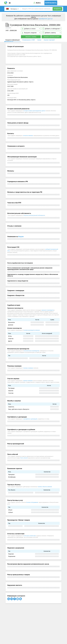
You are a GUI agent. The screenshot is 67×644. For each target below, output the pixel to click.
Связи (39, 40)
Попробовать (51, 3)
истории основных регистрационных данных (35, 111)
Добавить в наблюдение (52, 29)
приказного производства (48, 310)
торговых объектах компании (45, 487)
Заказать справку (31, 37)
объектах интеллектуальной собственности (34, 215)
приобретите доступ (46, 19)
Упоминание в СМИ (28, 40)
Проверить (57, 9)
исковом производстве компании (32, 330)
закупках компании (28, 381)
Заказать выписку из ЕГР (52, 37)
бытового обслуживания (32, 502)
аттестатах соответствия (30, 536)
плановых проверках (28, 368)
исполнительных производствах (32, 351)
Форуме (21, 237)
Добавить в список (30, 29)
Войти (38, 3)
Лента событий (24, 458)
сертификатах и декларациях (30, 419)
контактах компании (28, 136)
